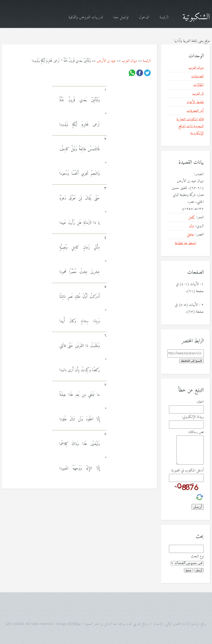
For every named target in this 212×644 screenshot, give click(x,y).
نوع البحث (197, 556)
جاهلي (190, 235)
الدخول (144, 17)
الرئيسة (164, 17)
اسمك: (200, 402)
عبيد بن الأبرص (106, 61)
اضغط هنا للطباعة (185, 243)
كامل (192, 217)
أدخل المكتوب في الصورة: (187, 470)
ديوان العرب (129, 61)
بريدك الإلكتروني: (193, 417)
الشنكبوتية (196, 17)
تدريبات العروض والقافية (86, 17)
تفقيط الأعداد (195, 102)
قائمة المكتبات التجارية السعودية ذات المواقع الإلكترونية (190, 126)
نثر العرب (198, 94)
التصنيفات (197, 76)
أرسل (199, 570)
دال (192, 226)
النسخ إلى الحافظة (191, 361)
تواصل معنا (121, 17)
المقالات (198, 85)
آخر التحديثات (195, 111)
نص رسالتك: (196, 432)
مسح (188, 570)
